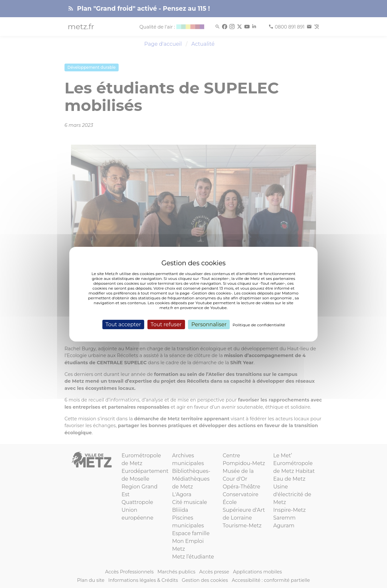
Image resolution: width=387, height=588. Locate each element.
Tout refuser (166, 324)
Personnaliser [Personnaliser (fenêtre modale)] (209, 324)
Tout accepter (123, 324)
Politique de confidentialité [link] (259, 324)
